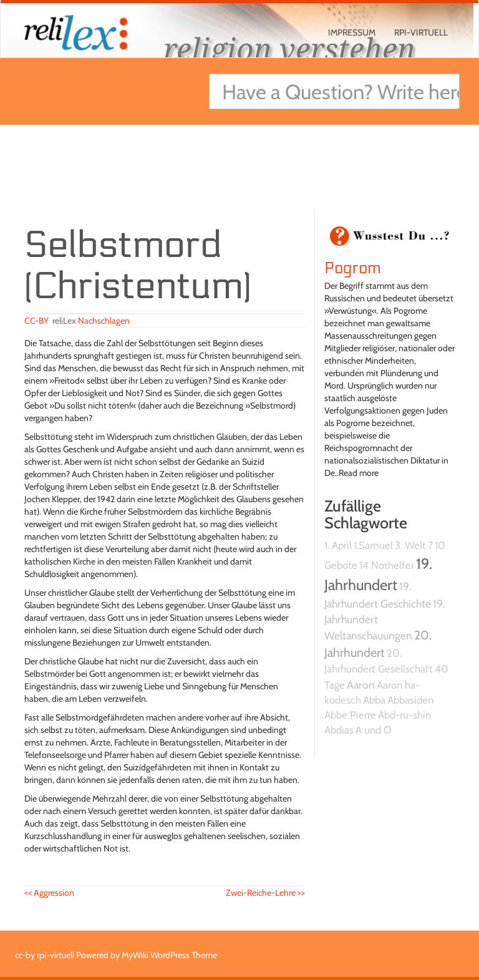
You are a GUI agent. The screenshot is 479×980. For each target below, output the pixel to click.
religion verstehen (289, 48)
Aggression (49, 893)
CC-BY (36, 321)
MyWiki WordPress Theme (169, 955)
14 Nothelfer (387, 565)
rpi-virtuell (421, 32)
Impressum (352, 32)
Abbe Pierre (350, 715)
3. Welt (410, 545)
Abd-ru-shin (404, 715)
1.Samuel (373, 545)
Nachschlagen (104, 321)
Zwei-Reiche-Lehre (265, 893)
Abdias (339, 730)
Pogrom (353, 268)
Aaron (361, 685)
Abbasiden (410, 700)
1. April (338, 545)
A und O (374, 730)
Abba (374, 700)
